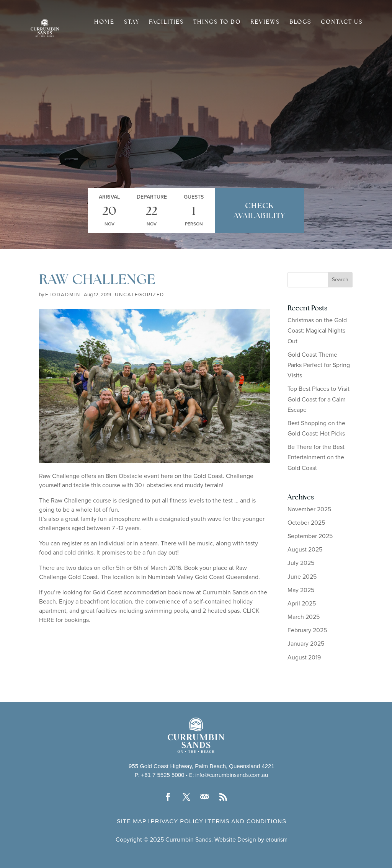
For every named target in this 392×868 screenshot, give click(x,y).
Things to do (217, 22)
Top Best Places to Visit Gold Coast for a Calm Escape (318, 399)
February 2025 (307, 630)
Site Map (132, 821)
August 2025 (305, 550)
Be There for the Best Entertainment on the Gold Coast (316, 457)
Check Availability (259, 210)
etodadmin (63, 295)
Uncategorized (140, 295)
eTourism (277, 840)
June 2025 (302, 577)
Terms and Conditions (247, 821)
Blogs (300, 22)
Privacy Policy (177, 821)
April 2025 (302, 604)
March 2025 (304, 617)
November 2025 (309, 509)
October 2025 (306, 523)
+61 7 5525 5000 (163, 775)
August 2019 (304, 658)
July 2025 (301, 563)
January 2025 (306, 644)
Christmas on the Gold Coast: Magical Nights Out (317, 331)
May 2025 (301, 590)
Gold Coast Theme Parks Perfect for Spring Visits (319, 365)
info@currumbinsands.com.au (232, 775)
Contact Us (342, 22)
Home (104, 22)
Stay (132, 22)
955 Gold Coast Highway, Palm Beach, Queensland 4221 (202, 766)
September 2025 (310, 536)
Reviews (265, 22)
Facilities (166, 22)
